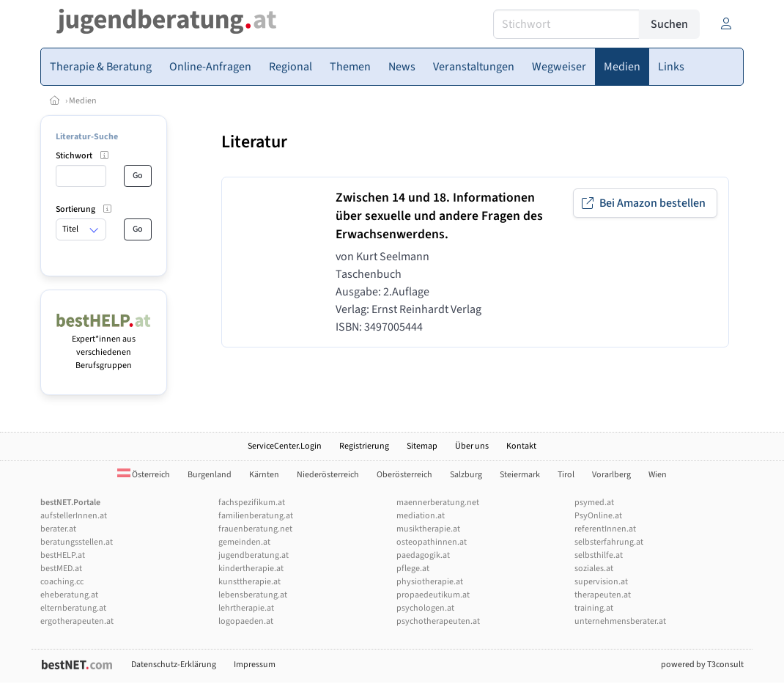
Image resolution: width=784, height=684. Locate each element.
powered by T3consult (702, 665)
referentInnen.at (605, 529)
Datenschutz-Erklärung (174, 665)
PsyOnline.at (598, 516)
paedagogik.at (423, 555)
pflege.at (413, 569)
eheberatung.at (69, 595)
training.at (594, 608)
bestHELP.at (63, 555)
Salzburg (466, 475)
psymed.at (594, 503)
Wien (658, 475)
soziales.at (594, 569)
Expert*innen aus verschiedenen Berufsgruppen (104, 346)
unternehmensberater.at (620, 621)
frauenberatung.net (255, 529)
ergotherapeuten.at (77, 621)
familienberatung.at (256, 516)
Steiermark (520, 475)
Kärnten (264, 475)
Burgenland (210, 475)
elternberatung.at (73, 608)
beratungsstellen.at (77, 542)
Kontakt (521, 446)
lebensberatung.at (253, 595)
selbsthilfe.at (599, 555)
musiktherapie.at (428, 529)
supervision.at (601, 582)
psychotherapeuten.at (438, 621)
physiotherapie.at (430, 582)
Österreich (144, 475)
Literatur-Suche (87, 137)
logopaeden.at (246, 621)
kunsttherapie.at (249, 582)
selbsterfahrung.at (609, 542)
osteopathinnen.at (432, 542)
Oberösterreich (404, 475)
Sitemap (422, 446)
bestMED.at (61, 569)
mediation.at (421, 516)
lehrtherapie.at (246, 608)
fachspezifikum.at (252, 503)
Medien (83, 101)
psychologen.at (425, 608)
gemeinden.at (244, 542)
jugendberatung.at (254, 555)
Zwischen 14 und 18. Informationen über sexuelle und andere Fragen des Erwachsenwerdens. (439, 216)
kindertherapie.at (251, 569)
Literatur (254, 142)
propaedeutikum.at (433, 595)
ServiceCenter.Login (285, 446)
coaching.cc (62, 582)
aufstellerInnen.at (74, 516)
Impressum (255, 665)
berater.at (58, 529)
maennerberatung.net (438, 503)
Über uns (472, 446)
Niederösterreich (328, 475)
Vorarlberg (611, 475)
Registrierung (364, 446)
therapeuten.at (603, 595)
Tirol (566, 475)
